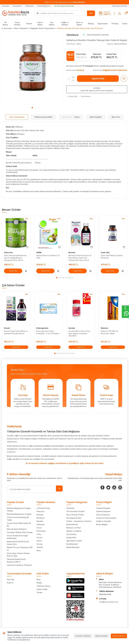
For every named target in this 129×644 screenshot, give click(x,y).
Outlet (125, 24)
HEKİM (39, 253)
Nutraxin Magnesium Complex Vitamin (19, 509)
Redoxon (104, 328)
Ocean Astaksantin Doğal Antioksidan (17, 537)
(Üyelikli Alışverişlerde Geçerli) (112, 66)
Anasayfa (5, 6)
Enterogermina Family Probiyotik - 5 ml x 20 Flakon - (48, 332)
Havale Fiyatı (111, 54)
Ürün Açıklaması (17, 117)
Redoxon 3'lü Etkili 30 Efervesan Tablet (109, 332)
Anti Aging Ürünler (74, 518)
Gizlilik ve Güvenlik (103, 521)
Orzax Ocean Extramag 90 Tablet (18, 519)
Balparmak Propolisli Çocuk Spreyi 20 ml (18, 543)
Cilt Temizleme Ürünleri (75, 511)
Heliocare (40, 511)
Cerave (39, 537)
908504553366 (105, 594)
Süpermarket (103, 24)
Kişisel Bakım (40, 24)
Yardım (39, 592)
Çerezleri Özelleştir (83, 636)
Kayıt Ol (10, 583)
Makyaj (91, 24)
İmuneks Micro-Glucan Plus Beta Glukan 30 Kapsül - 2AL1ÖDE (79, 333)
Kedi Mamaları (72, 544)
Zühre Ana (8, 253)
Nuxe (39, 551)
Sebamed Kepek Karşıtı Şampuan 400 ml (16, 560)
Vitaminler (70, 508)
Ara (91, 13)
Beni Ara (116, 117)
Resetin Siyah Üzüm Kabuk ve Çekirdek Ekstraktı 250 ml (16, 332)
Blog (38, 579)
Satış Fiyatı (97, 54)
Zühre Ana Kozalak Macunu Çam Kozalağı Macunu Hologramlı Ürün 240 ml (15, 258)
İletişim (39, 583)
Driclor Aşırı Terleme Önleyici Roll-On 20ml (18, 555)
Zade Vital (105, 253)
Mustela (40, 521)
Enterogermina (42, 328)
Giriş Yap (10, 579)
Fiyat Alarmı (85, 96)
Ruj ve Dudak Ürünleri (75, 515)
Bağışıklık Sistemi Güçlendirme (42, 28)
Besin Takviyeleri (21, 28)
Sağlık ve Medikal (65, 24)
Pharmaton (41, 531)
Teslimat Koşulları (103, 508)
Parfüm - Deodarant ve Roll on (79, 521)
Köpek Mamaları (73, 547)
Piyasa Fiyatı (81, 54)
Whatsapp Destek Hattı (64, 6)
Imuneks (72, 328)
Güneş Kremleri (17, 24)
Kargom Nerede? (120, 6)
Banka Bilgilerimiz (44, 6)
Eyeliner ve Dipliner (74, 531)
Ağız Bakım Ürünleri (74, 541)
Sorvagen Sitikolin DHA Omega (20, 532)
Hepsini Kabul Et (119, 636)
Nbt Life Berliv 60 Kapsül (17, 529)
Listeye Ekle (72, 96)
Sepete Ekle (98, 79)
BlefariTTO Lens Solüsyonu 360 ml (20, 549)
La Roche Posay (43, 508)
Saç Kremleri (71, 534)
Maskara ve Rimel (73, 528)
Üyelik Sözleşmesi (103, 511)
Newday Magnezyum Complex (19, 514)
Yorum (71, 117)
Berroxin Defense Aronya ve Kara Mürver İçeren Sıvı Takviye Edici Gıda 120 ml (80, 258)
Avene (39, 541)
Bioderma (41, 518)
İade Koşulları (96, 117)
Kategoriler (29, 6)
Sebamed (40, 524)
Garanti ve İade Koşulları (106, 518)
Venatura (72, 35)
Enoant (7, 328)
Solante (40, 547)
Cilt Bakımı (5, 24)
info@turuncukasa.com (109, 602)
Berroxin (72, 253)
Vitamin (29, 24)
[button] (32, 108)
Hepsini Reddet (101, 636)
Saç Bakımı (52, 24)
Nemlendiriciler (72, 524)
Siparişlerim (17, 6)
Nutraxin (40, 515)
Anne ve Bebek (79, 24)
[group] (32, 68)
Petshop (115, 24)
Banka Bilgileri (102, 524)
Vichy (39, 534)
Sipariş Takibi (42, 589)
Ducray (39, 544)
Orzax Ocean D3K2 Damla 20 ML (19, 525)
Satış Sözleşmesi (103, 515)
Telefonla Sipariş (43, 586)
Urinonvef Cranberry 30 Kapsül (19, 565)
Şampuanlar (71, 537)
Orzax (39, 528)
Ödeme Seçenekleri (43, 117)
